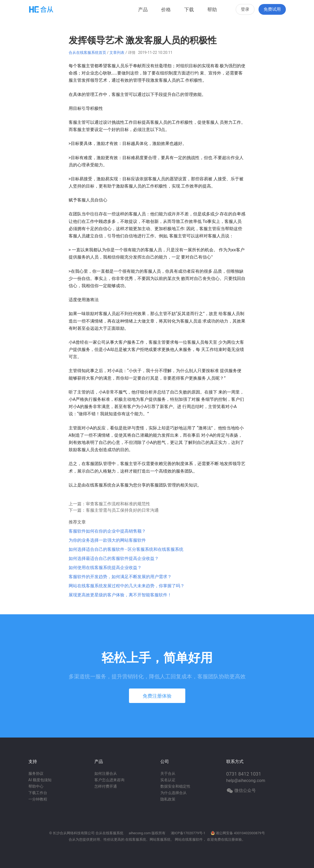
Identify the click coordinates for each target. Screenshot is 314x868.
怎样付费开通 (106, 786)
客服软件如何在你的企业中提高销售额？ (107, 531)
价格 (166, 10)
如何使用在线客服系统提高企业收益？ (105, 568)
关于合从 (168, 773)
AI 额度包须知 (40, 780)
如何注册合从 (106, 773)
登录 (245, 9)
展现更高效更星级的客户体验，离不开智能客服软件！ (120, 595)
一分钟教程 (38, 799)
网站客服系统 (160, 839)
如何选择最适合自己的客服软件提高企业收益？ (114, 558)
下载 (189, 10)
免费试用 (272, 9)
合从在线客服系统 (109, 833)
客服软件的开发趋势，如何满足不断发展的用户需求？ (120, 577)
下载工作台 (38, 793)
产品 (143, 10)
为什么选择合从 (173, 793)
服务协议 (36, 773)
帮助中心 (36, 786)
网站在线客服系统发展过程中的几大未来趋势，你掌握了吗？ (127, 586)
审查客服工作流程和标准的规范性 (118, 504)
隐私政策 (168, 799)
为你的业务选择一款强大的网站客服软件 (107, 540)
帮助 (212, 10)
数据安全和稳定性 (175, 786)
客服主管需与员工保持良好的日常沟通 (122, 510)
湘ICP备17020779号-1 (188, 833)
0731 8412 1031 (244, 774)
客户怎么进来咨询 (109, 780)
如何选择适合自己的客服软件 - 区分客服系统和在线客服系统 (126, 549)
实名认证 (168, 780)
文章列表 (117, 53)
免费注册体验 (157, 696)
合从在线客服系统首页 (87, 53)
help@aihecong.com (246, 781)
